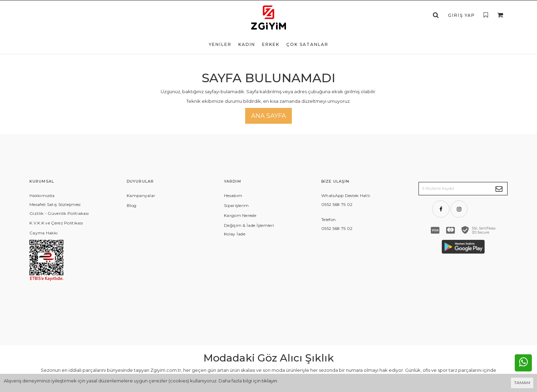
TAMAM (522, 383)
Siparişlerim (236, 205)
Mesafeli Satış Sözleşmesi (55, 204)
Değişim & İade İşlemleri (249, 225)
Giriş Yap (461, 15)
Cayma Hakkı (43, 233)
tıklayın (269, 381)
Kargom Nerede (240, 215)
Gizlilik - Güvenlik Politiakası (59, 213)
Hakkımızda (42, 195)
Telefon (328, 219)
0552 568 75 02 (337, 204)
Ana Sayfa (268, 116)
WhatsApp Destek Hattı (346, 195)
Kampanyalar (141, 195)
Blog (132, 205)
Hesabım (233, 195)
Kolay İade (235, 234)
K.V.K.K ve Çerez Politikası (56, 223)
